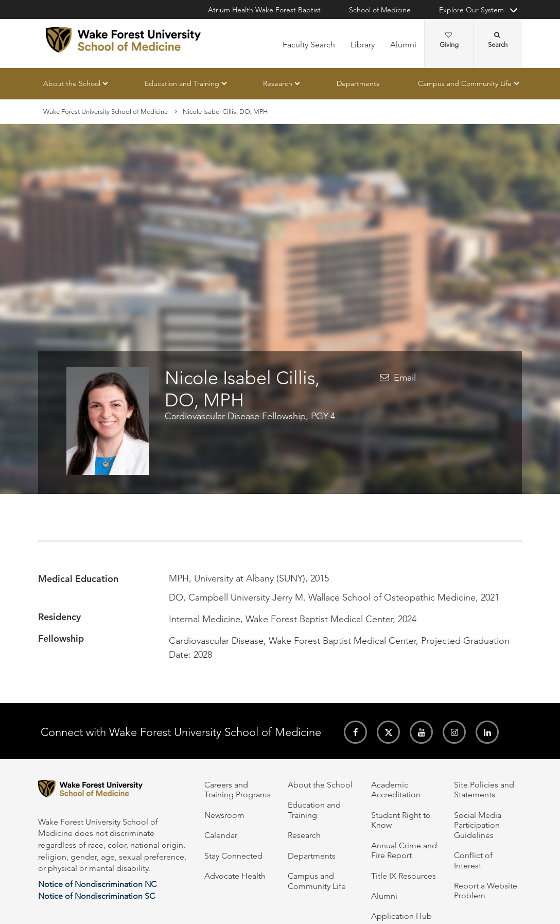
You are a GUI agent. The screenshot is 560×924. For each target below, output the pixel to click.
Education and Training (182, 83)
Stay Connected (233, 856)
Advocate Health (235, 876)
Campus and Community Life (465, 83)
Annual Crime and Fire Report (404, 850)
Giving (449, 40)
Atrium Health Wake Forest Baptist (264, 10)
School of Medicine (380, 10)
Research (278, 83)
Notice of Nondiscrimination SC (97, 896)
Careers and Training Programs (238, 790)
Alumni (403, 45)
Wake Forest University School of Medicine (106, 112)
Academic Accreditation (396, 790)
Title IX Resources (404, 876)
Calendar (221, 835)
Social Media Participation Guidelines (478, 825)
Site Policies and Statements (484, 790)
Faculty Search (309, 45)
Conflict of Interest (473, 860)
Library (363, 45)
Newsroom (224, 815)
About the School (72, 83)
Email (405, 378)
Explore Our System (471, 10)
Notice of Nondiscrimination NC (97, 884)
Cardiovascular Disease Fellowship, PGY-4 (250, 417)
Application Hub (401, 916)
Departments (358, 83)
